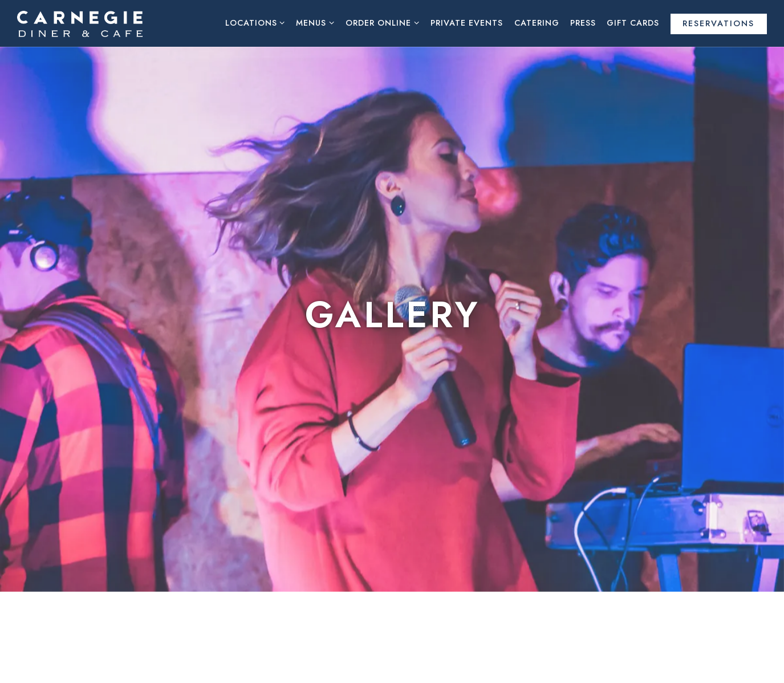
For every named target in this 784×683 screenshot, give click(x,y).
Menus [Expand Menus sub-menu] (315, 23)
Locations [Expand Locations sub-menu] (255, 23)
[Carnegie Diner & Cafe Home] (80, 23)
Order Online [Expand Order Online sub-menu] (383, 23)
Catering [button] (537, 23)
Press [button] (583, 23)
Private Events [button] (467, 23)
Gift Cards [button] (633, 23)
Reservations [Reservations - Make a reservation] (718, 23)
